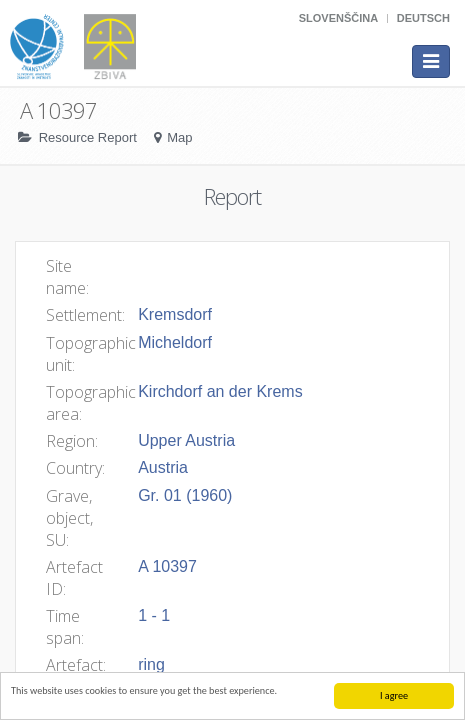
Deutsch (423, 18)
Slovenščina (338, 18)
